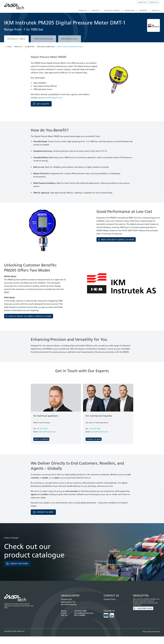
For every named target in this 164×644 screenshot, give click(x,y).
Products (18, 47)
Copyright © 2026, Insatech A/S (14, 631)
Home (9, 47)
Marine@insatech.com (47, 432)
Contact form (110, 599)
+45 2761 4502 (42, 429)
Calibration (30, 47)
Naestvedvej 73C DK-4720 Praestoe (69, 603)
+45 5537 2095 (95, 429)
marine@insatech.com (84, 613)
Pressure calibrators (46, 47)
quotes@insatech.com (52, 98)
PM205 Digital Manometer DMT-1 (70, 47)
